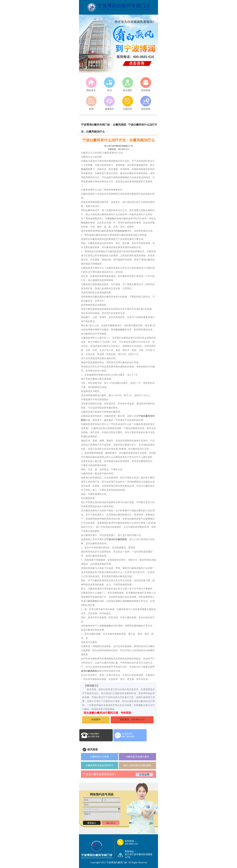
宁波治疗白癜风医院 (117, 539)
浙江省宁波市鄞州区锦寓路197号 (118, 146)
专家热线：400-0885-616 (118, 149)
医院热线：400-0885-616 (132, 720)
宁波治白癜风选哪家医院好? (99, 774)
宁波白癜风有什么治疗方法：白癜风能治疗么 (118, 140)
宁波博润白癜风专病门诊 (96, 125)
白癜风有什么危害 (100, 757)
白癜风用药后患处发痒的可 (100, 765)
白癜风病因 (119, 125)
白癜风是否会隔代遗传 (137, 757)
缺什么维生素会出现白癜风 (137, 765)
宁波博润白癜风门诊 (117, 862)
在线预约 (96, 720)
